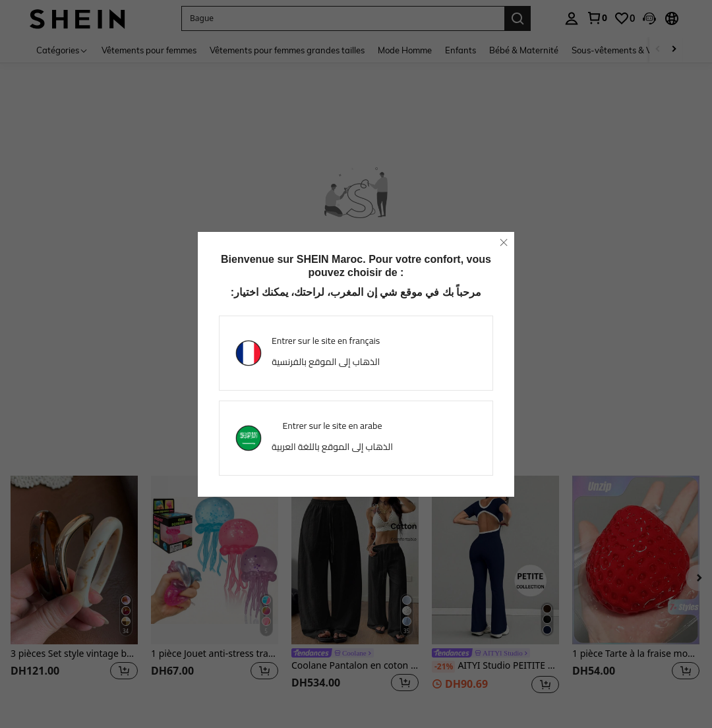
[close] (504, 242)
